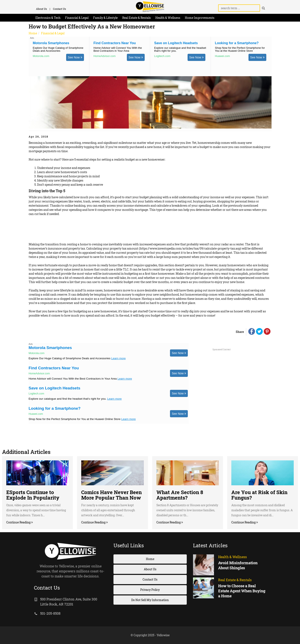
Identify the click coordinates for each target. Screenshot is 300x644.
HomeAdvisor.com (105, 56)
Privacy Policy (150, 590)
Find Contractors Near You (115, 43)
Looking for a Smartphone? (237, 43)
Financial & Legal (77, 18)
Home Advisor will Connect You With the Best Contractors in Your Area (118, 49)
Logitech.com (162, 56)
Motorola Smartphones (51, 43)
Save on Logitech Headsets (176, 43)
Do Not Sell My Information (150, 600)
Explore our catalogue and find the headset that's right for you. (180, 49)
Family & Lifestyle (105, 18)
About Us (41, 9)
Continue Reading (19, 522)
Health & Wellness (168, 18)
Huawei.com (223, 56)
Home (33, 33)
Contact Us (59, 9)
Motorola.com (41, 56)
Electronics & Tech (48, 18)
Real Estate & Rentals (136, 18)
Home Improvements (200, 18)
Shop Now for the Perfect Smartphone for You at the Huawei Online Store (240, 49)
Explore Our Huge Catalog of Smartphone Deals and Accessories (58, 49)
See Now (75, 57)
